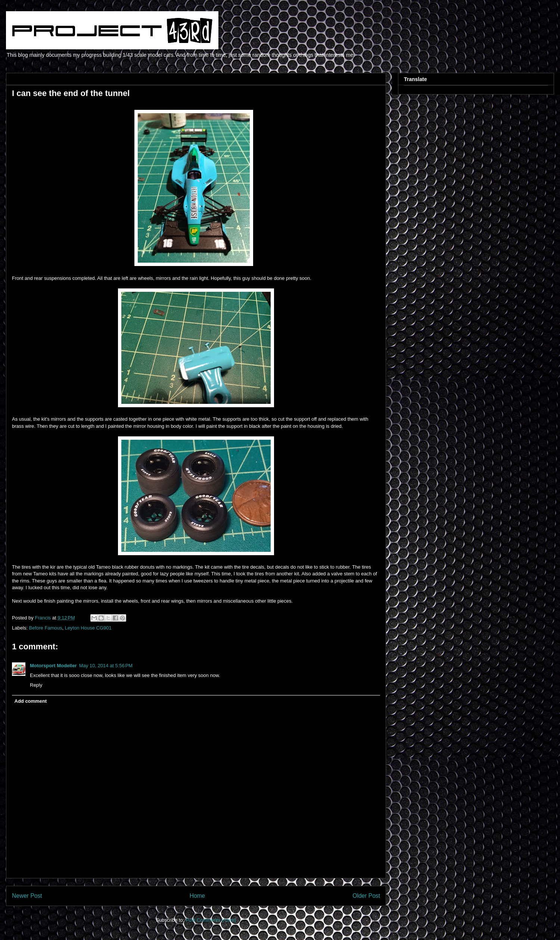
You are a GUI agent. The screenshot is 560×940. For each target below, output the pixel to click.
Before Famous (46, 628)
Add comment (31, 701)
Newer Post (27, 896)
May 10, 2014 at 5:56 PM (106, 666)
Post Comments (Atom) (211, 920)
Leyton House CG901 (88, 628)
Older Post (366, 896)
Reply (36, 685)
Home (197, 896)
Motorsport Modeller (53, 666)
